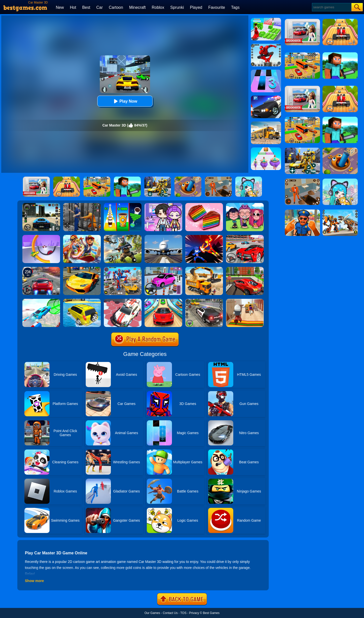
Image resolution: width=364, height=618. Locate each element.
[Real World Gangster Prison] (82, 205)
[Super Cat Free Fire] (123, 237)
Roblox (158, 7)
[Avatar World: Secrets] (163, 205)
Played (196, 7)
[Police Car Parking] (266, 97)
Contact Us (170, 613)
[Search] (331, 7)
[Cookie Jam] (204, 205)
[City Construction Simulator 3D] (204, 269)
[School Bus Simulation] (266, 123)
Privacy (194, 613)
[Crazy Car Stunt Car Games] (163, 301)
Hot (73, 7)
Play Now (125, 101)
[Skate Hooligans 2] (82, 237)
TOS (183, 613)
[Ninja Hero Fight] (204, 237)
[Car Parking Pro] (163, 269)
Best (86, 7)
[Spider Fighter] (266, 46)
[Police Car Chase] (204, 301)
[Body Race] (266, 149)
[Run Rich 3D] (266, 20)
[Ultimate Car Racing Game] (82, 269)
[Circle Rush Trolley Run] (41, 237)
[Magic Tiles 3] (266, 71)
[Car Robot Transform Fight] (123, 269)
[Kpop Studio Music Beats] (245, 205)
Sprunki (177, 7)
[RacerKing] (123, 301)
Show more (34, 581)
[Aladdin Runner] (245, 301)
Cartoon (116, 7)
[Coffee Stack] (123, 205)
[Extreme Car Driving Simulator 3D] (41, 205)
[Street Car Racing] (41, 269)
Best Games (211, 613)
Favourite (217, 7)
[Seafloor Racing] (245, 269)
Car (100, 7)
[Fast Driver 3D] (245, 237)
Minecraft (138, 7)
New (60, 7)
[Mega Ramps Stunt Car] (41, 301)
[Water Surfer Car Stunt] (82, 301)
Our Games (152, 613)
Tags (235, 7)
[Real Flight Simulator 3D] (163, 237)
